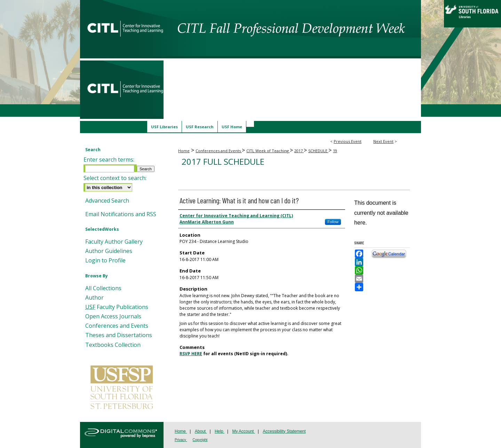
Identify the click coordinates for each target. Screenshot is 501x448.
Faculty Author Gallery (114, 242)
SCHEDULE (318, 151)
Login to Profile (105, 260)
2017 (299, 151)
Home (184, 151)
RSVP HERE (191, 354)
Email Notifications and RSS (121, 214)
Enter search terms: (109, 160)
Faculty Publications (117, 307)
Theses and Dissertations (119, 335)
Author (94, 298)
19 (335, 151)
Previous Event (348, 141)
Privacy (181, 440)
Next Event (383, 141)
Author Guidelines (109, 251)
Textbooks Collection (113, 345)
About (201, 431)
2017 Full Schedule (223, 161)
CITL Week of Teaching (268, 151)
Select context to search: (115, 178)
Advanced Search (107, 201)
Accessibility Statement (284, 431)
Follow (333, 222)
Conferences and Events (219, 151)
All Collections (103, 288)
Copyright (200, 440)
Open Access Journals (113, 316)
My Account (243, 431)
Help (220, 431)
